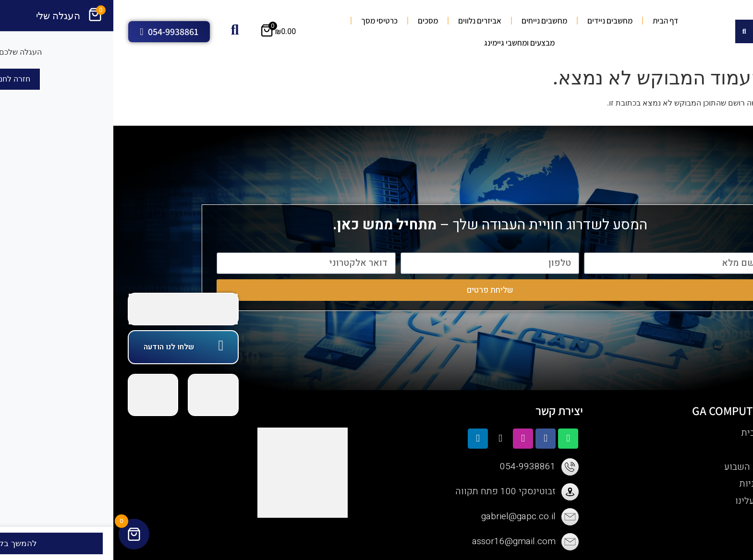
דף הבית (552, 21)
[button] (741, 132)
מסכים (315, 21)
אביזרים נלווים (366, 21)
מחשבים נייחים (431, 21)
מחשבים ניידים (497, 21)
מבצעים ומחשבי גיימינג (406, 43)
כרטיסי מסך (266, 21)
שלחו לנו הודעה (55, 347)
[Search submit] (631, 31)
